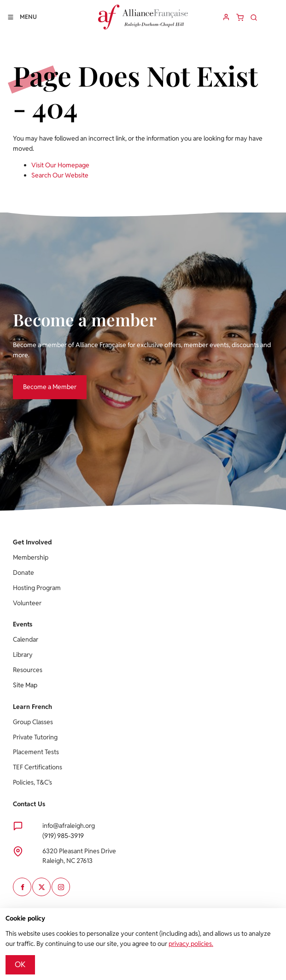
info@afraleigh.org (69, 826)
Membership (31, 557)
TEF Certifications (38, 767)
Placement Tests (36, 752)
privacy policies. (191, 944)
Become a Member (40, 380)
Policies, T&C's (32, 782)
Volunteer (27, 603)
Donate (23, 573)
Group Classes (33, 722)
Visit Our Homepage (60, 165)
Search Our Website (60, 175)
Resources (28, 670)
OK (20, 964)
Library (23, 655)
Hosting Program (37, 588)
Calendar (26, 639)
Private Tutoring (35, 737)
